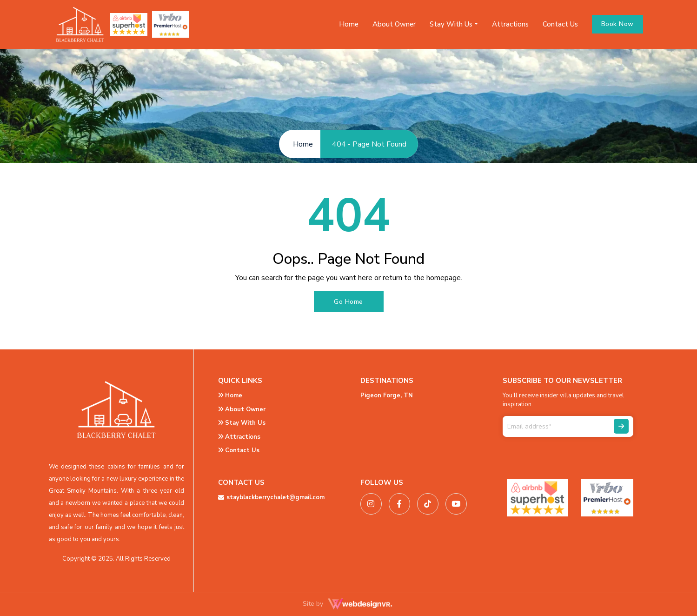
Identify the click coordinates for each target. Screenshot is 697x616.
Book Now (617, 24)
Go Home (348, 302)
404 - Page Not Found (369, 144)
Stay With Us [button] (451, 24)
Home (349, 24)
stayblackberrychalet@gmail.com (271, 497)
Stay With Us (242, 423)
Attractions (510, 24)
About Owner (394, 24)
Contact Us (560, 24)
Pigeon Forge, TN (387, 395)
